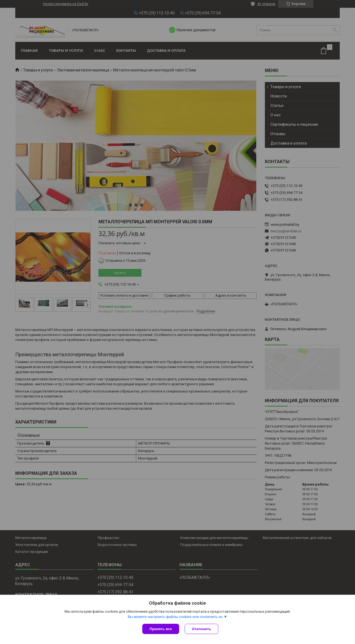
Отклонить (201, 629)
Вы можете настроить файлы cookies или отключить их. (176, 617)
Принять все (161, 629)
